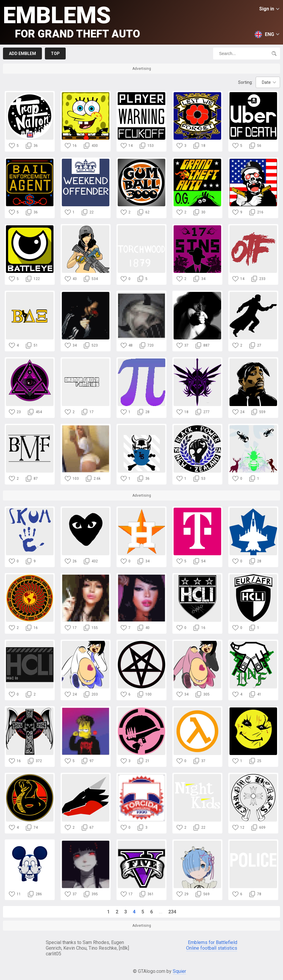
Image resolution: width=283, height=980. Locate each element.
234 (172, 912)
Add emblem (22, 54)
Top (55, 54)
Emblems (71, 21)
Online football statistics (212, 948)
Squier (179, 971)
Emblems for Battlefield (213, 942)
